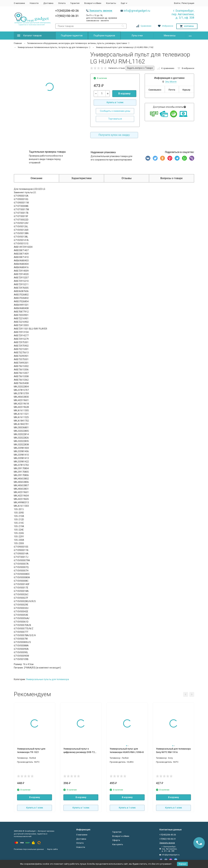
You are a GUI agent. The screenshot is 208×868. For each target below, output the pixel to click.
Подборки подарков (104, 36)
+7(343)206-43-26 (67, 11)
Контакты (111, 3)
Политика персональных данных (29, 849)
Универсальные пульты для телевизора (47, 679)
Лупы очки (137, 36)
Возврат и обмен (93, 3)
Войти (177, 3)
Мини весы (170, 36)
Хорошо (182, 864)
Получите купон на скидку (114, 135)
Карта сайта (52, 849)
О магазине (19, 3)
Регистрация (188, 3)
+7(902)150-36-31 (67, 16)
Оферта (116, 840)
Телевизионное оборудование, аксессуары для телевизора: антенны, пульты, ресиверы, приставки (77, 43)
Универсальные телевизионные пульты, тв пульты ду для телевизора (53, 47)
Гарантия (75, 3)
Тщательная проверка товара (47, 152)
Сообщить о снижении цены (115, 111)
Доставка (48, 3)
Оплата (62, 3)
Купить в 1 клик (115, 102)
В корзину (124, 94)
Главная (18, 43)
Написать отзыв (117, 68)
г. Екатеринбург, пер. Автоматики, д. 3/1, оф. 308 (183, 14)
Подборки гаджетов (72, 36)
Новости (34, 3)
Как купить (118, 844)
